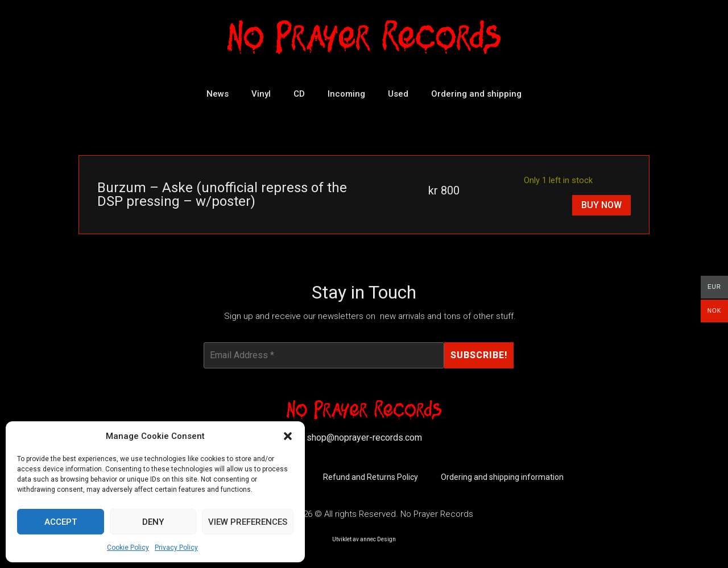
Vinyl (261, 94)
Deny (153, 522)
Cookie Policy (128, 548)
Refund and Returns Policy (371, 478)
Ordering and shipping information (502, 478)
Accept (61, 522)
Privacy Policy (176, 548)
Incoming (346, 94)
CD (299, 94)
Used (398, 94)
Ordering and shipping (476, 94)
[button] (288, 436)
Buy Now (601, 205)
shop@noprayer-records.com (364, 438)
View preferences (248, 522)
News (218, 94)
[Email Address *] (324, 355)
